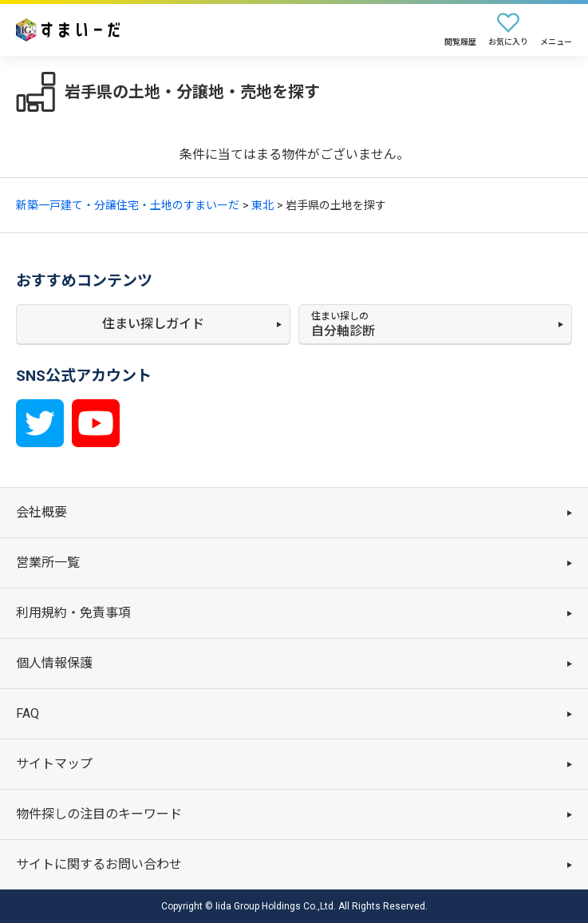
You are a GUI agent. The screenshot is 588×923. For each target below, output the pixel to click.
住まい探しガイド (153, 324)
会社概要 (41, 512)
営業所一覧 (48, 563)
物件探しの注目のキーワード (99, 814)
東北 (262, 205)
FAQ (28, 713)
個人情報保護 (54, 663)
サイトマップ (54, 764)
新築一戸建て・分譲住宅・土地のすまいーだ (128, 205)
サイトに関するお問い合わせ (99, 864)
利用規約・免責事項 (73, 613)
